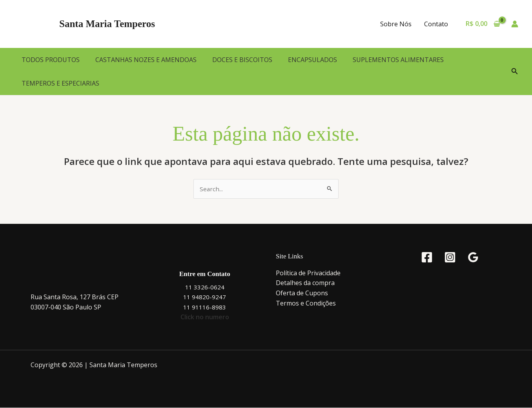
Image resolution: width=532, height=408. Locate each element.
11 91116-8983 (205, 307)
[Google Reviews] (473, 258)
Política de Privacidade (308, 273)
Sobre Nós (396, 24)
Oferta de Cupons (302, 293)
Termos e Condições (306, 304)
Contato (436, 24)
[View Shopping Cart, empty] (483, 24)
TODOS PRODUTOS (51, 60)
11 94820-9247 (205, 297)
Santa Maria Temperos (107, 24)
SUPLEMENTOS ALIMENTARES (398, 60)
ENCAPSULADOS (312, 60)
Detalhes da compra (305, 283)
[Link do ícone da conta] (515, 24)
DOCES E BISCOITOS (242, 60)
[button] (515, 71)
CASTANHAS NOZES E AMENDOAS (146, 60)
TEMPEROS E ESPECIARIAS (60, 83)
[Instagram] (450, 258)
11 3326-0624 (205, 287)
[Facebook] (427, 258)
